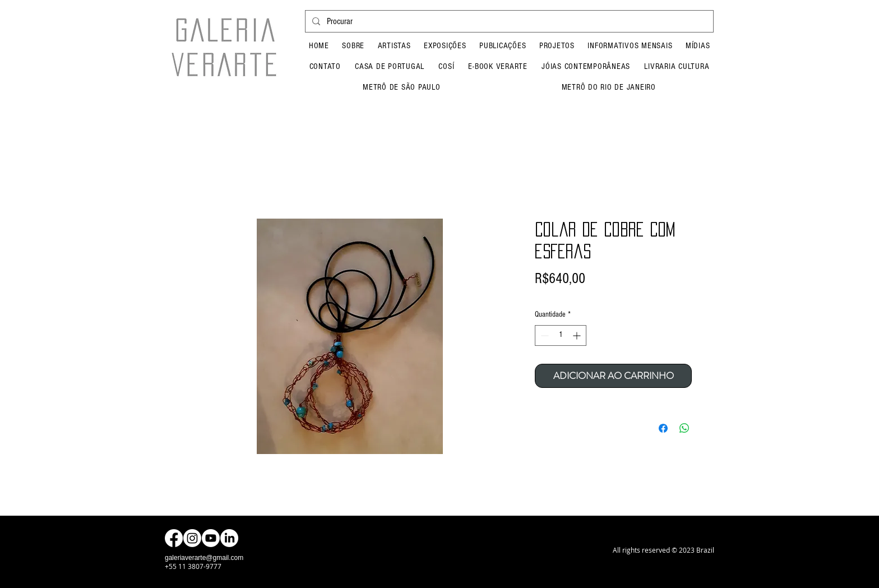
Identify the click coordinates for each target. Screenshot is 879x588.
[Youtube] (211, 538)
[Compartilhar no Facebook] (663, 428)
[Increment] (578, 335)
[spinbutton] (561, 335)
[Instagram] (192, 538)
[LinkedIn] (229, 538)
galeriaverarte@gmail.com (204, 558)
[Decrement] (543, 335)
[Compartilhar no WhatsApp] (684, 428)
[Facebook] (174, 538)
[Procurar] (508, 21)
